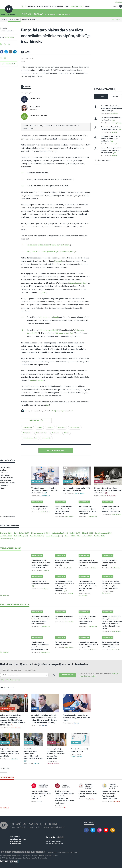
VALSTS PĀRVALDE (6, 478)
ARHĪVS (87, 7)
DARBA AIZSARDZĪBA (7, 483)
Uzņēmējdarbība (54, 536)
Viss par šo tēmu (9, 517)
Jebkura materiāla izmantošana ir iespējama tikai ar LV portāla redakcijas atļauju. (29, 856)
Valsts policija (35, 98)
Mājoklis (88, 533)
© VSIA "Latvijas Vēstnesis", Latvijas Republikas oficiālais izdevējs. (24, 858)
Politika (91, 799)
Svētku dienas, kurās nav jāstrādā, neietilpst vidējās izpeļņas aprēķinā (88, 645)
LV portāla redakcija (55, 837)
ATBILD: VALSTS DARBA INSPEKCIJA (15, 604)
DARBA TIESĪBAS (6, 468)
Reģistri (46, 589)
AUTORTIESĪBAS (15, 844)
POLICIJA (3, 488)
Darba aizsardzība (42, 433)
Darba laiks (56, 433)
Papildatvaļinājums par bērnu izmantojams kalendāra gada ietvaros (111, 509)
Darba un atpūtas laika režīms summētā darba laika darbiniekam (110, 645)
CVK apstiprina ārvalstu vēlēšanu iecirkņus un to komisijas (88, 794)
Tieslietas (114, 132)
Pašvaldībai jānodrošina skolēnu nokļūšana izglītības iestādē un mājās (111, 108)
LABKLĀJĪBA (4, 473)
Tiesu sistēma (85, 536)
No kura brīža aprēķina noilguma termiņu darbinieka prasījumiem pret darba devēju (108, 490)
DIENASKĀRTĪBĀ (58, 7)
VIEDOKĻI (47, 7)
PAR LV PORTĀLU (16, 837)
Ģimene (70, 536)
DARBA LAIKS (5, 486)
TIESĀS (67, 7)
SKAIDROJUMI (30, 7)
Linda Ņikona (35, 107)
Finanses (76, 723)
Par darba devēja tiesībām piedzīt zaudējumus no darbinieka (111, 139)
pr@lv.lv (61, 844)
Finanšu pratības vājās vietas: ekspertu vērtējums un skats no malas (76, 718)
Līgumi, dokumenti (41, 533)
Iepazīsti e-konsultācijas (11, 680)
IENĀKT (119, 2)
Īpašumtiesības (60, 533)
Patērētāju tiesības (53, 763)
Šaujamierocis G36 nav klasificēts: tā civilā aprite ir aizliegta (88, 563)
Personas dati (7, 539)
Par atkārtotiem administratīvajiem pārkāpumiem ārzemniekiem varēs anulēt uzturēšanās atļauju (33, 754)
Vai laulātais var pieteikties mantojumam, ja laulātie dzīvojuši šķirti (111, 150)
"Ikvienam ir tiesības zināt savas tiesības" (23, 852)
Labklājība (50, 428)
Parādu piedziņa (117, 123)
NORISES (40, 7)
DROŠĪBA (3, 470)
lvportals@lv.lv (57, 841)
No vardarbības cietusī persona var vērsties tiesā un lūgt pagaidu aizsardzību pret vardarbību (65, 586)
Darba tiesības (9, 37)
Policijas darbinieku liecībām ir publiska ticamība (109, 563)
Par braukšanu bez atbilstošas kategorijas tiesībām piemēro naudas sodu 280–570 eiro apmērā (88, 586)
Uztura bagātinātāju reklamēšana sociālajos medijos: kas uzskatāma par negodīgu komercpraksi (56, 754)
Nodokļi (75, 533)
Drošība (39, 428)
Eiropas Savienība (76, 756)
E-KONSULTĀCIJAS (77, 7)
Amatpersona (27, 433)
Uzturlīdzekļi (37, 536)
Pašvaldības (62, 428)
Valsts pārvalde (75, 428)
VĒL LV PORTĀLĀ (7, 688)
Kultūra (44, 725)
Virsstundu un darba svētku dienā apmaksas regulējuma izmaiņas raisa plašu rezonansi (45, 490)
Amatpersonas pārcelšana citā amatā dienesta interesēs (64, 563)
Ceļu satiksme (83, 595)
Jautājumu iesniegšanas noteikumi (62, 411)
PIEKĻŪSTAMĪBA (15, 842)
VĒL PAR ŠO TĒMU (7, 460)
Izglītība (100, 536)
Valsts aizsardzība (16, 728)
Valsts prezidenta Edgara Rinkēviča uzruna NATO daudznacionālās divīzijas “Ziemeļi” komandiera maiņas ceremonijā (13, 720)
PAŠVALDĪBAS (5, 475)
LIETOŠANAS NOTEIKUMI (18, 839)
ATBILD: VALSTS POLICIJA (11, 548)
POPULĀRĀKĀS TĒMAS (9, 526)
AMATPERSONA (5, 480)
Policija (67, 433)
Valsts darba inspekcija (39, 115)
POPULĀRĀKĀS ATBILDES (105, 89)
